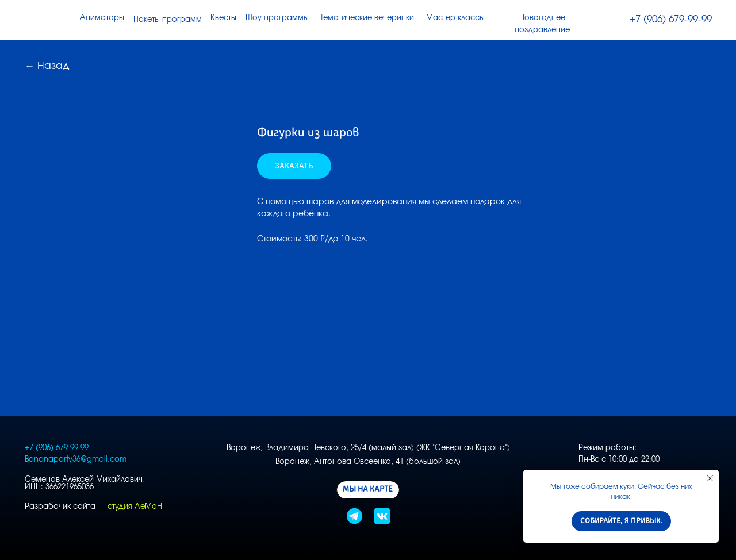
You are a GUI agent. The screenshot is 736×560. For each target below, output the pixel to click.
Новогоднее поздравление (542, 24)
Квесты (223, 18)
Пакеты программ (168, 20)
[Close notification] (710, 478)
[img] (614, 20)
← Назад (47, 66)
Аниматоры (102, 18)
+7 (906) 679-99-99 (671, 19)
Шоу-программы (277, 18)
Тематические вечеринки (367, 18)
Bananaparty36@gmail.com (76, 460)
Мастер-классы (455, 18)
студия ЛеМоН (135, 507)
